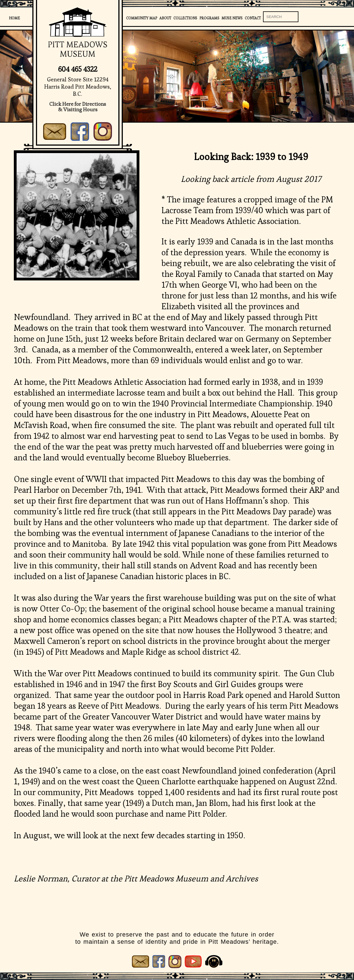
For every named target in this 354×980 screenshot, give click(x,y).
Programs (209, 18)
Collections (185, 18)
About (165, 18)
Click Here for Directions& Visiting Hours (78, 107)
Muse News (232, 18)
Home (14, 18)
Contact (253, 18)
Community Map (142, 18)
